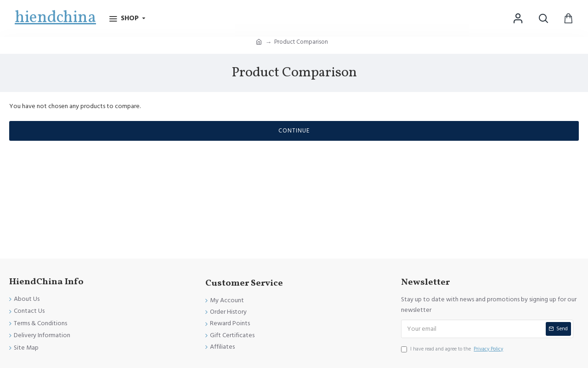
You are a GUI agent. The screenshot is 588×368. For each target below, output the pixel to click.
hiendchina (55, 18)
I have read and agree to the (453, 349)
